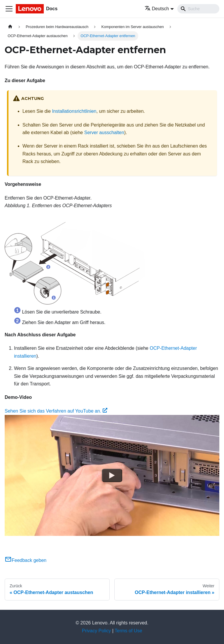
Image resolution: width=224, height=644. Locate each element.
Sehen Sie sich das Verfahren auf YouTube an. (56, 411)
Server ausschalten (104, 133)
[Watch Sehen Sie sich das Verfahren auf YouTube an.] (112, 475)
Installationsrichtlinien (74, 111)
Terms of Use (128, 631)
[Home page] (10, 27)
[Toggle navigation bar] (9, 9)
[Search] (198, 9)
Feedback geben (26, 560)
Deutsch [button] (157, 9)
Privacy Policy (97, 631)
